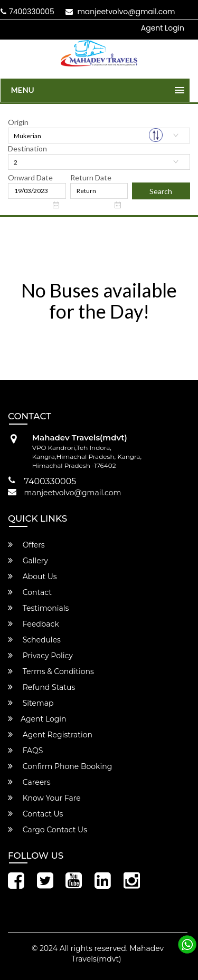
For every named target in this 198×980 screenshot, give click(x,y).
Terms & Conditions (51, 671)
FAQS (25, 751)
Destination (27, 148)
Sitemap (31, 703)
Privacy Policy (40, 656)
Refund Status (41, 687)
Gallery (28, 561)
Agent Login (163, 28)
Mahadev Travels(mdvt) (117, 954)
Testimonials (38, 608)
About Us (32, 577)
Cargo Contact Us (48, 830)
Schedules (34, 640)
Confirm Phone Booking (60, 766)
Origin (18, 122)
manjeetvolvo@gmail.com (120, 12)
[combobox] (99, 136)
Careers (29, 782)
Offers (26, 545)
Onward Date (30, 177)
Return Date (91, 177)
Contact (30, 592)
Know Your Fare (44, 798)
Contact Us (35, 814)
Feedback (34, 624)
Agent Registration (50, 735)
